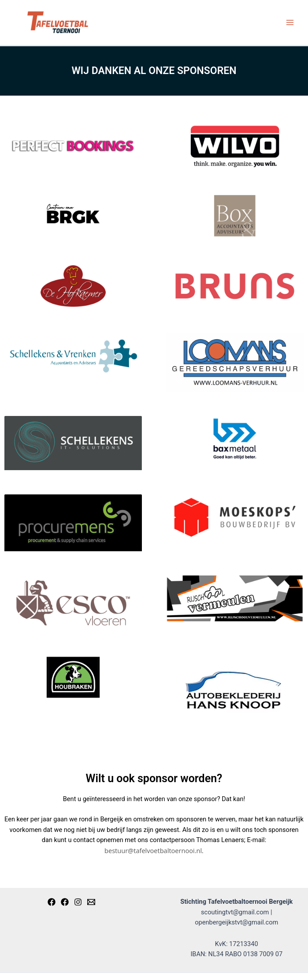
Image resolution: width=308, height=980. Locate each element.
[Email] (91, 902)
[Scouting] (52, 902)
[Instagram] (78, 902)
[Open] (65, 902)
